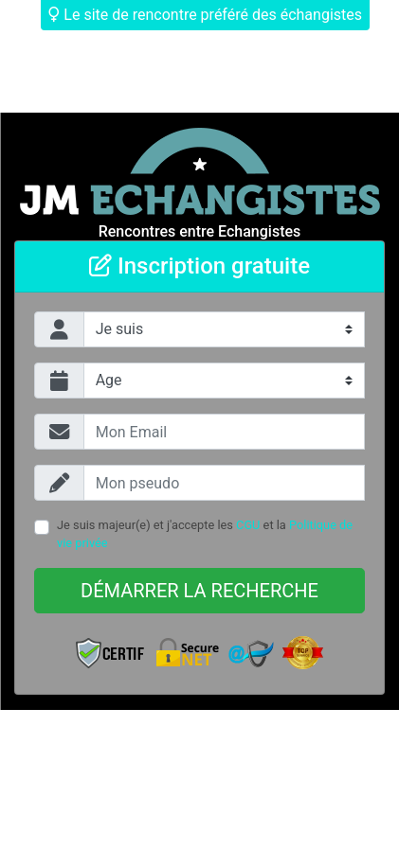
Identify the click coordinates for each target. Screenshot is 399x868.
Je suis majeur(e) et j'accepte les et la (205, 534)
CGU (248, 525)
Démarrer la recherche (199, 591)
